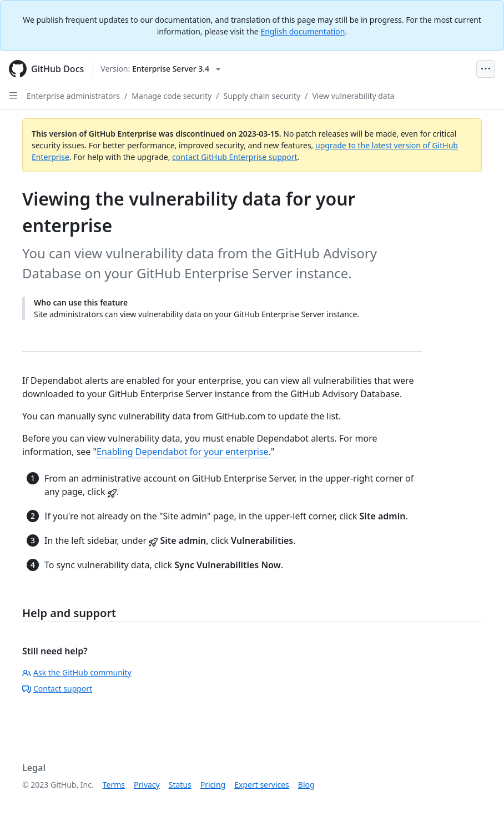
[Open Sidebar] (13, 96)
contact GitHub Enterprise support (235, 157)
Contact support (57, 689)
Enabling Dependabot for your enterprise (183, 452)
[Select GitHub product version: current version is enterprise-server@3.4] (160, 69)
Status (180, 785)
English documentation (303, 31)
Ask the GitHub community (77, 672)
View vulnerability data (353, 96)
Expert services (262, 785)
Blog (306, 785)
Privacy (147, 785)
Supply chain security (262, 96)
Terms (114, 785)
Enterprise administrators (73, 96)
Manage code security (172, 96)
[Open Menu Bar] (486, 69)
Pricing (213, 785)
